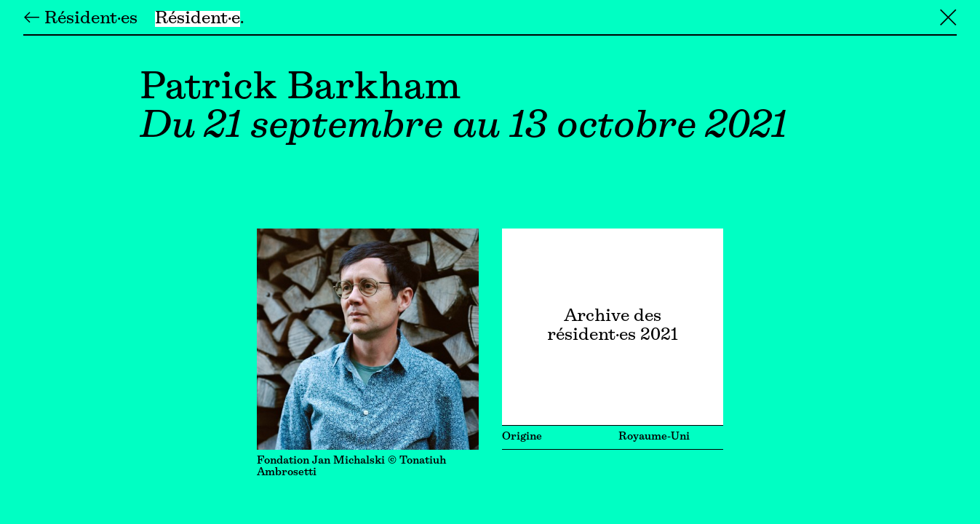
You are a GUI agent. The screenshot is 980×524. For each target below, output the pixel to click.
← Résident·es (80, 19)
